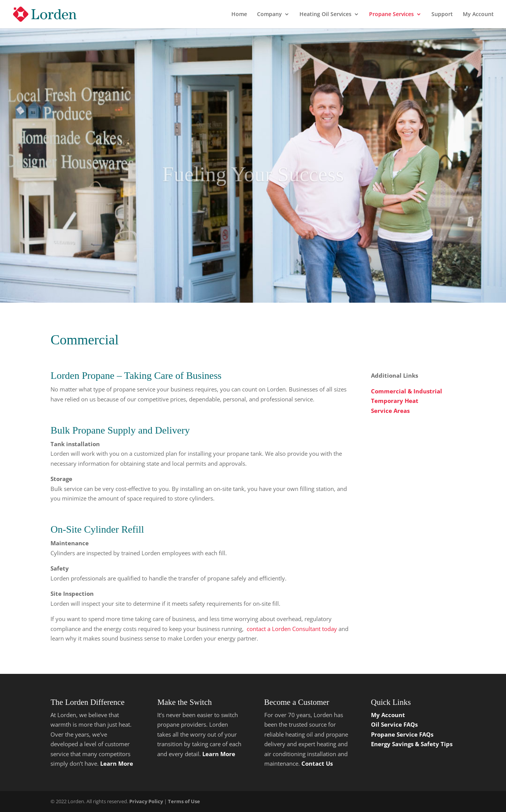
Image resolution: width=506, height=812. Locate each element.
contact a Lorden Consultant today (292, 629)
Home (239, 15)
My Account (478, 15)
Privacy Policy (146, 801)
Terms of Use (184, 801)
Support (442, 15)
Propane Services (391, 15)
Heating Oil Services (325, 15)
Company (269, 15)
